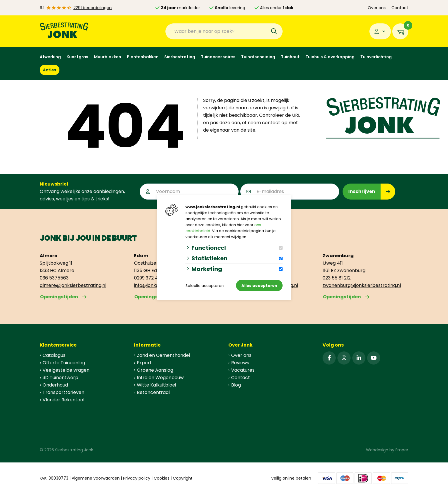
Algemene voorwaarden (96, 478)
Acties (50, 70)
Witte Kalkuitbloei (156, 385)
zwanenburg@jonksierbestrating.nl (362, 285)
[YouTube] (374, 358)
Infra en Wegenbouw (160, 378)
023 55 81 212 (337, 278)
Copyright (183, 478)
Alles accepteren (259, 286)
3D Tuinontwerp (60, 378)
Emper (402, 450)
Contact (400, 8)
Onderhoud (55, 385)
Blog (236, 385)
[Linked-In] (359, 358)
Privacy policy (137, 478)
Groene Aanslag (155, 370)
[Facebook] (329, 358)
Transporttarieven (63, 392)
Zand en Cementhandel (163, 355)
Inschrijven (362, 191)
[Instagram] (344, 358)
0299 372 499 (149, 278)
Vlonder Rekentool (63, 400)
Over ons (377, 8)
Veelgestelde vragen (66, 370)
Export (144, 363)
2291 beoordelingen (93, 8)
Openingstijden (59, 297)
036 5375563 (54, 278)
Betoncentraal (153, 392)
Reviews (240, 363)
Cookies (162, 478)
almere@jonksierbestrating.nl (73, 285)
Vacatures (243, 370)
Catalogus (54, 355)
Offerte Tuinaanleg (64, 363)
